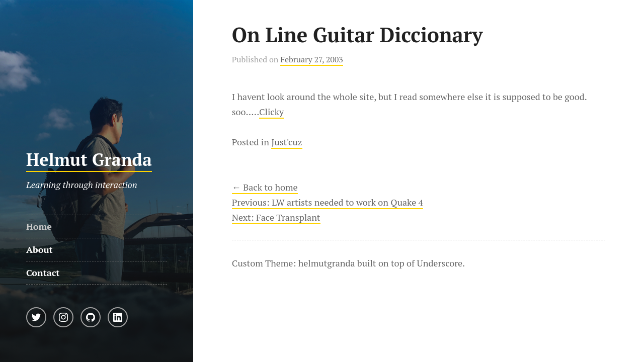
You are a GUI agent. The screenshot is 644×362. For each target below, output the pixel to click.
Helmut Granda (89, 160)
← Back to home (265, 187)
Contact (43, 273)
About (39, 249)
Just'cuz (287, 142)
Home (39, 226)
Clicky (271, 112)
